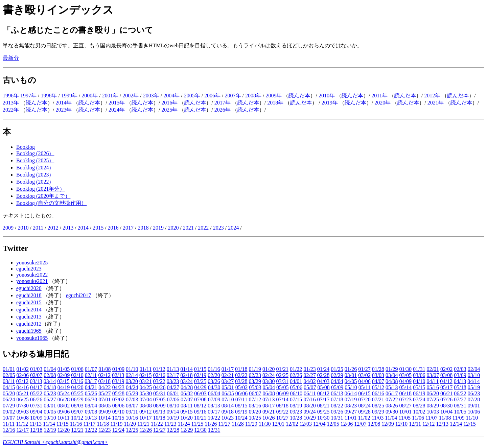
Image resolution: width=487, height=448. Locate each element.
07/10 (228, 399)
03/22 (159, 381)
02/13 (118, 375)
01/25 (337, 369)
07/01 (105, 399)
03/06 (419, 375)
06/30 (91, 399)
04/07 (378, 381)
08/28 (419, 406)
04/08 (392, 381)
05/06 (296, 387)
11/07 (432, 418)
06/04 (214, 393)
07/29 (9, 406)
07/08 (200, 399)
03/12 (22, 381)
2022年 (11, 110)
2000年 (90, 96)
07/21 (378, 399)
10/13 (91, 418)
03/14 (50, 381)
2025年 (169, 110)
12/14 (456, 424)
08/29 (433, 406)
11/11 (9, 424)
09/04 (36, 412)
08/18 (282, 406)
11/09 (459, 418)
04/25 (146, 387)
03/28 (241, 381)
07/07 (187, 399)
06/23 (474, 393)
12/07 (360, 424)
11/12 (22, 424)
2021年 (436, 103)
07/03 (132, 399)
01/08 (105, 369)
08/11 (187, 406)
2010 (23, 228)
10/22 (214, 418)
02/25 (282, 375)
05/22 (36, 393)
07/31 (36, 406)
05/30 (146, 393)
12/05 (333, 424)
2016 (113, 228)
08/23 (351, 406)
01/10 (132, 369)
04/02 (309, 381)
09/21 (269, 412)
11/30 (265, 424)
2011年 (379, 96)
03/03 (378, 375)
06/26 (36, 399)
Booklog (26, 147)
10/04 (446, 412)
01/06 (77, 369)
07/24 (419, 399)
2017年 (223, 103)
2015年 (117, 103)
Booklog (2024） (35, 168)
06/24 (9, 399)
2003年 (151, 96)
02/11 (91, 375)
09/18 (228, 412)
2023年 (64, 110)
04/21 (91, 387)
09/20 (255, 412)
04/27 (173, 387)
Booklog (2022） (35, 182)
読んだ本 (299, 96)
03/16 (77, 381)
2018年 (275, 103)
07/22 (392, 399)
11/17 (90, 424)
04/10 (419, 381)
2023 (218, 228)
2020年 (382, 103)
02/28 (323, 375)
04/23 (118, 387)
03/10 (474, 375)
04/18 (50, 387)
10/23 (228, 418)
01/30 (405, 369)
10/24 (241, 418)
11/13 (36, 424)
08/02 (64, 406)
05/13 (392, 387)
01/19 (255, 369)
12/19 (50, 430)
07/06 (173, 399)
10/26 (269, 418)
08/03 (77, 406)
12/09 (388, 424)
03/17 (91, 381)
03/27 (228, 381)
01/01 (9, 369)
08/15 (241, 406)
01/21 (282, 369)
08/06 (118, 406)
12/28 (173, 430)
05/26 (91, 393)
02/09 (64, 375)
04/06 (364, 381)
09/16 (200, 412)
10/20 (186, 418)
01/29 (392, 369)
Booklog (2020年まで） (43, 196)
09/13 (159, 412)
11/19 (116, 424)
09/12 (145, 412)
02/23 (255, 375)
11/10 (472, 418)
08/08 (146, 406)
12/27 (159, 430)
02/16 (159, 375)
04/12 (446, 381)
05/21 (22, 393)
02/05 (9, 375)
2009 (8, 228)
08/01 (50, 406)
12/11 (415, 424)
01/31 (419, 369)
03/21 (145, 381)
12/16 (9, 430)
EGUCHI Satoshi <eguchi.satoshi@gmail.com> (55, 442)
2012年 (432, 96)
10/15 (118, 418)
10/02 (419, 412)
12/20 (64, 430)
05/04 (269, 387)
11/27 (224, 424)
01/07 (91, 369)
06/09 (282, 393)
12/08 (374, 424)
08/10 (173, 406)
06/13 (337, 393)
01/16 (214, 369)
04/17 (36, 387)
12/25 (132, 430)
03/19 (118, 381)
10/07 (9, 418)
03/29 (255, 381)
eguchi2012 (29, 324)
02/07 (36, 375)
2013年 (11, 103)
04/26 (159, 387)
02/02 (446, 369)
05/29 (132, 393)
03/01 (351, 375)
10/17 (145, 418)
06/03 (200, 393)
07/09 (214, 399)
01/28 (378, 369)
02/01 (433, 369)
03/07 (433, 375)
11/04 (391, 418)
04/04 (337, 381)
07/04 (146, 399)
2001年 (110, 96)
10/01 (405, 412)
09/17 (214, 412)
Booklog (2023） (35, 175)
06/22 (460, 393)
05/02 (241, 387)
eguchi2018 (29, 295)
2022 (203, 228)
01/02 (22, 369)
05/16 (433, 387)
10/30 (323, 418)
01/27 (364, 369)
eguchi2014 (29, 310)
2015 (98, 228)
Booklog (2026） (35, 153)
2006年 (212, 96)
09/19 (241, 412)
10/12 (77, 418)
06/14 (351, 393)
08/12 (200, 406)
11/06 (418, 418)
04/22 (105, 387)
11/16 (76, 424)
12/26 (146, 430)
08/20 (309, 406)
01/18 (241, 369)
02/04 (474, 369)
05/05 (282, 387)
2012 (53, 228)
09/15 (186, 412)
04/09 (405, 381)
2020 (173, 228)
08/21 (323, 406)
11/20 (130, 424)
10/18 (159, 418)
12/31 (214, 430)
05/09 (337, 387)
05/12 (378, 387)
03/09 (460, 375)
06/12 (323, 393)
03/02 (364, 375)
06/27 (50, 399)
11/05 (404, 418)
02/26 (296, 375)
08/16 (255, 406)
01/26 (351, 369)
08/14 (228, 406)
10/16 (132, 418)
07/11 (241, 399)
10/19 (173, 418)
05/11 (365, 387)
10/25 (255, 418)
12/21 (77, 430)
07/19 (351, 399)
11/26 (211, 424)
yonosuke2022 (32, 275)
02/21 (228, 375)
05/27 (105, 393)
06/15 (364, 393)
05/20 (9, 393)
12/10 (401, 424)
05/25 (77, 393)
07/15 (296, 399)
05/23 (50, 393)
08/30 (446, 406)
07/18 (337, 399)
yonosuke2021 (32, 281)
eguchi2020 (29, 288)
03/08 (446, 375)
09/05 (50, 412)
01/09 (118, 369)
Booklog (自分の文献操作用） (51, 203)
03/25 (200, 381)
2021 (188, 228)
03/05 (405, 375)
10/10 (50, 418)
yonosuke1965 (32, 338)
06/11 (310, 393)
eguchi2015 (29, 302)
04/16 (22, 387)
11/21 (143, 424)
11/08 (445, 418)
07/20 (364, 399)
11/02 (364, 418)
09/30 (392, 412)
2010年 (327, 96)
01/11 (146, 369)
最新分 (11, 58)
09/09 (105, 412)
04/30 (214, 387)
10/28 (296, 418)
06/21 (446, 393)
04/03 (323, 381)
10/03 (433, 412)
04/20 (77, 387)
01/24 (323, 369)
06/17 (392, 393)
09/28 (364, 412)
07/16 (309, 399)
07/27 (460, 399)
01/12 (159, 369)
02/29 (337, 375)
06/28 (64, 399)
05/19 (474, 387)
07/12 (255, 399)
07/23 (405, 399)
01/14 (186, 369)
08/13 (214, 406)
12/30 (200, 430)
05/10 (351, 387)
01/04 (50, 369)
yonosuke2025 (32, 263)
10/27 (282, 418)
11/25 (197, 424)
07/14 (282, 399)
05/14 (405, 387)
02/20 (214, 375)
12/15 (469, 424)
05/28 (118, 393)
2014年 (64, 103)
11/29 (251, 424)
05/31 (159, 393)
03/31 (282, 381)
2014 (83, 228)
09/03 (22, 412)
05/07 (310, 387)
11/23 (170, 424)
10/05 (460, 412)
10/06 (474, 412)
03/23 (173, 381)
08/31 (460, 406)
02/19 (200, 375)
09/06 (64, 412)
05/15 (419, 387)
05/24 (64, 393)
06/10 (296, 393)
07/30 (22, 406)
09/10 (118, 412)
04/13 (460, 381)
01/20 (269, 369)
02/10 (77, 375)
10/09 (36, 418)
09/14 (173, 412)
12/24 (118, 430)
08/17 (269, 406)
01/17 (228, 369)
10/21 (200, 418)
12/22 (91, 430)
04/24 (132, 387)
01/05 (64, 369)
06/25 (22, 399)
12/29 (187, 430)
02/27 (309, 375)
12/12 (428, 424)
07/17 (323, 399)
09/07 (77, 412)
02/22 (241, 375)
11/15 (63, 424)
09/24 (309, 412)
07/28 (474, 399)
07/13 (269, 399)
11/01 (351, 418)
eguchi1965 (29, 331)
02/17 (173, 375)
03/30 (269, 381)
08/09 (159, 406)
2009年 (274, 96)
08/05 (105, 406)
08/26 (392, 406)
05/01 (228, 387)
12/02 (292, 424)
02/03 (460, 369)
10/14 (105, 418)
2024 (233, 228)
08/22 (337, 406)
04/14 (473, 381)
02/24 (269, 375)
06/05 (228, 393)
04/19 (64, 387)
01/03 (36, 369)
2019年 (330, 103)
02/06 (22, 375)
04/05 (351, 381)
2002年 (131, 96)
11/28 (238, 424)
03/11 (9, 381)
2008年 (253, 96)
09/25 (323, 412)
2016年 (169, 103)
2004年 (171, 96)
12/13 (442, 424)
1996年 (11, 96)
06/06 (241, 393)
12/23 (105, 430)
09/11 (132, 412)
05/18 (460, 387)
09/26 (337, 412)
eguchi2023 (29, 269)
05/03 (255, 387)
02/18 (186, 375)
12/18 (36, 430)
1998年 (49, 96)
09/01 (474, 406)
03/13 (36, 381)
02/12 (105, 375)
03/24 (186, 381)
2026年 (223, 110)
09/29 (378, 412)
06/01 (173, 393)
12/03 (306, 424)
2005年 (192, 96)
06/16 (378, 393)
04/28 (187, 387)
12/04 (319, 424)
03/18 (105, 381)
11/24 (184, 424)
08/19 (296, 406)
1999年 (69, 96)
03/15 (63, 381)
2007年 (233, 96)
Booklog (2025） (35, 160)
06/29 (77, 399)
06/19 (419, 393)
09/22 (282, 412)
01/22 (296, 369)
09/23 (296, 412)
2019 (158, 228)
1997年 (28, 96)
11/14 (49, 424)
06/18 (405, 393)
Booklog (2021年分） (41, 189)
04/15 (9, 387)
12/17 (22, 430)
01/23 (309, 369)
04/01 (296, 381)
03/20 (132, 381)
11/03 (377, 418)
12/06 (347, 424)
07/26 (446, 399)
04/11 (433, 381)
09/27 (351, 412)
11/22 (157, 424)
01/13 (173, 369)
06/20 (433, 393)
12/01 (278, 424)
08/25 (378, 406)
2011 (38, 228)
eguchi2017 (79, 295)
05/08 (323, 387)
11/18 (103, 424)
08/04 (91, 406)
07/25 (433, 399)
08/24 (364, 406)
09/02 (9, 412)
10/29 (309, 418)
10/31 (337, 418)
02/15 (145, 375)
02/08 (50, 375)
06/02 (187, 393)
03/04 (392, 375)
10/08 (22, 418)
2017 (128, 228)
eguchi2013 (29, 317)
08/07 (132, 406)
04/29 (200, 387)
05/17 (446, 387)
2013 (68, 228)
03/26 (214, 381)
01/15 (200, 369)
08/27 (405, 406)
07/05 (159, 399)
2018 (143, 228)
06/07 (255, 393)
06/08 (269, 393)
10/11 (64, 418)
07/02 (118, 399)
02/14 (132, 375)
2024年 (117, 110)
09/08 (91, 412)
